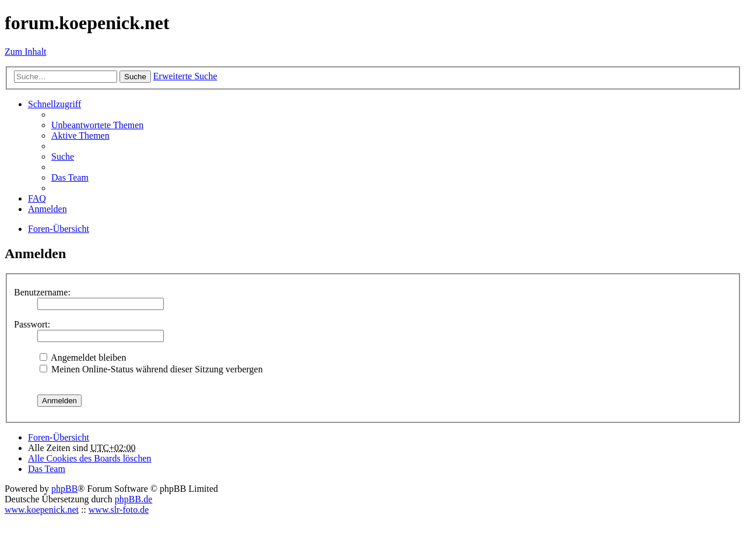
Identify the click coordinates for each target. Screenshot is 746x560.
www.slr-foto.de (119, 510)
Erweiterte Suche (185, 76)
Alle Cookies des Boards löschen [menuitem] (90, 458)
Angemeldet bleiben (83, 358)
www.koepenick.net (42, 510)
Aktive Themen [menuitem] (80, 135)
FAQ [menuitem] (37, 198)
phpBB (64, 489)
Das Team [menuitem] (70, 177)
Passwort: (32, 324)
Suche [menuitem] (63, 156)
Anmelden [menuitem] (47, 209)
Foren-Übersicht (59, 437)
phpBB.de (133, 499)
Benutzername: (42, 292)
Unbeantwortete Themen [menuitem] (97, 125)
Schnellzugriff (54, 104)
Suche (135, 77)
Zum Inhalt (26, 52)
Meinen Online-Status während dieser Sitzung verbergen (151, 369)
